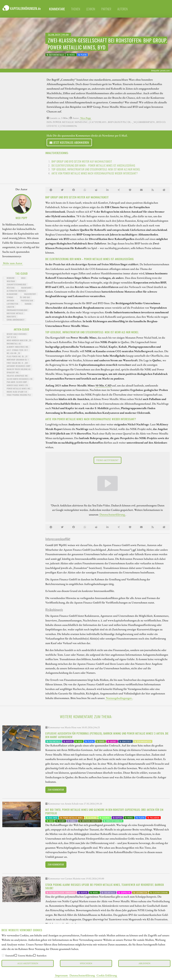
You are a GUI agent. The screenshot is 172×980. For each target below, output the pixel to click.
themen (76, 9)
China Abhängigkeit (14, 320)
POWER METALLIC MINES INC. (17, 388)
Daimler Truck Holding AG (17, 369)
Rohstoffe (10, 317)
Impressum (61, 975)
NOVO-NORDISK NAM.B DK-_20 (18, 340)
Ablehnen (144, 963)
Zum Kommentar (56, 790)
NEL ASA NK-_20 (12, 353)
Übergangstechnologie (16, 310)
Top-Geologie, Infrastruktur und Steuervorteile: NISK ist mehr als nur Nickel (96, 169)
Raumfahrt (25, 288)
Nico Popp (86, 118)
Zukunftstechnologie (15, 284)
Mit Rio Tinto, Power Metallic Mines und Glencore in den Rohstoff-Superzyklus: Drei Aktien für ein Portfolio (104, 811)
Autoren (122, 9)
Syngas (9, 297)
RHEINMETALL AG (12, 344)
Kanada (27, 304)
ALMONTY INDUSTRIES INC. (16, 347)
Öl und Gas (24, 297)
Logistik (9, 307)
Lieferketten (11, 304)
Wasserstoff (29, 294)
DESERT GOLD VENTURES (15, 334)
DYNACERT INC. (12, 372)
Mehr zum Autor (13, 263)
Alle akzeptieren (28, 963)
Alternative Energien (15, 291)
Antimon (9, 300)
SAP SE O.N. (10, 337)
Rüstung (9, 288)
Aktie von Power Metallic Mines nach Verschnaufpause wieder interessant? (95, 173)
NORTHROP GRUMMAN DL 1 (16, 360)
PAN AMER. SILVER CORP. (16, 382)
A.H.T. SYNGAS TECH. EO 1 (16, 350)
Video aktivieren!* (107, 460)
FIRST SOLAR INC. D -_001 (16, 363)
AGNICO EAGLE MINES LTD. (16, 385)
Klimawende (11, 294)
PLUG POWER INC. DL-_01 (16, 356)
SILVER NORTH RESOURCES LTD (18, 379)
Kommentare (57, 9)
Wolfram (10, 281)
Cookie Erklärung (107, 975)
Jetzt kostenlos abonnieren (69, 142)
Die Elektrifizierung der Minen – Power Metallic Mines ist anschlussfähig (93, 165)
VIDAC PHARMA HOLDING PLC (17, 395)
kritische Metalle (14, 313)
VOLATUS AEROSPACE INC (16, 376)
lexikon (91, 9)
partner (106, 9)
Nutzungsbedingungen (119, 698)
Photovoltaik (26, 300)
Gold (22, 278)
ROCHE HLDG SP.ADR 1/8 (16, 392)
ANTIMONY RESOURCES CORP (17, 366)
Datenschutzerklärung (82, 975)
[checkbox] (3, 955)
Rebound (9, 278)
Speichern (86, 963)
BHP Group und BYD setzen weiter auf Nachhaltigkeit (82, 161)
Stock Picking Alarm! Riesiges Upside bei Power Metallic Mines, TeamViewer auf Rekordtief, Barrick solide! (105, 886)
